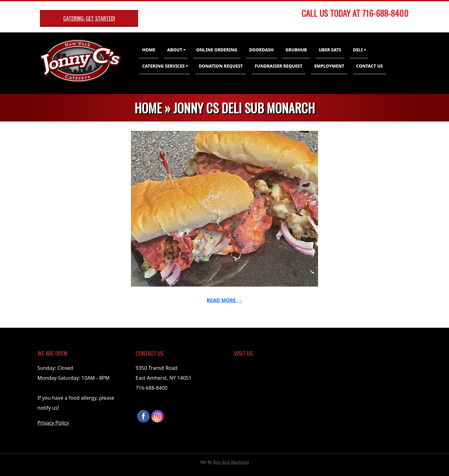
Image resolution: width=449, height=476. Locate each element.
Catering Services (163, 66)
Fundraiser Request (279, 66)
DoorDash (261, 50)
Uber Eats (330, 50)
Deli (358, 50)
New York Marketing (231, 462)
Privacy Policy (53, 423)
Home (149, 50)
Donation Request (221, 66)
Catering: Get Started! (89, 18)
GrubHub (296, 50)
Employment (329, 66)
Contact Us (369, 66)
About (175, 50)
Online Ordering (217, 50)
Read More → (224, 300)
